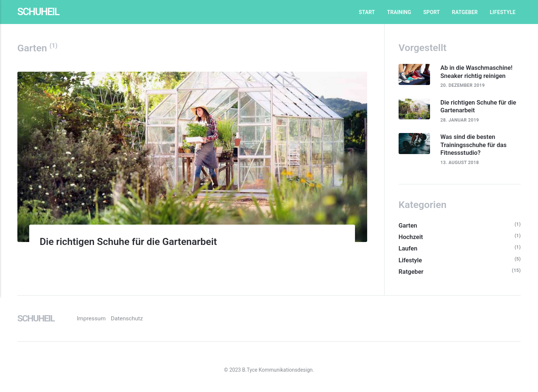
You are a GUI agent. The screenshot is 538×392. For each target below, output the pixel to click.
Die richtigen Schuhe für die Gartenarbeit (135, 241)
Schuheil (39, 12)
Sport (432, 12)
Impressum (98, 319)
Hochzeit (411, 238)
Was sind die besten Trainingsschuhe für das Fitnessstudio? (475, 146)
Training (399, 12)
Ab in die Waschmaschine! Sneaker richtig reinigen (478, 72)
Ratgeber (465, 12)
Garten (408, 227)
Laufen (408, 250)
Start (367, 12)
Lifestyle (503, 12)
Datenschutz (134, 319)
